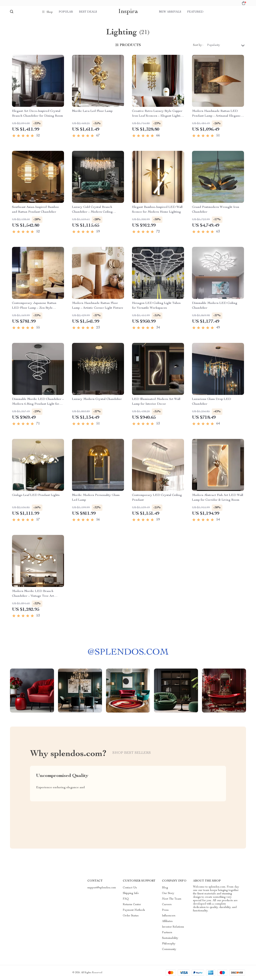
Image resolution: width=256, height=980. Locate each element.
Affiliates (167, 921)
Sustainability (170, 938)
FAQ (126, 899)
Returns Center (132, 905)
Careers (167, 905)
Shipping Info (131, 893)
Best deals (88, 12)
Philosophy (169, 944)
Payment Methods (134, 910)
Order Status (131, 916)
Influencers (169, 916)
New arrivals (170, 12)
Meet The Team (172, 899)
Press (165, 910)
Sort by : (198, 45)
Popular (66, 12)
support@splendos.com (102, 888)
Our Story (168, 893)
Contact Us (130, 888)
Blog (165, 888)
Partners (167, 933)
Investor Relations (173, 927)
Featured (195, 12)
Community (169, 949)
